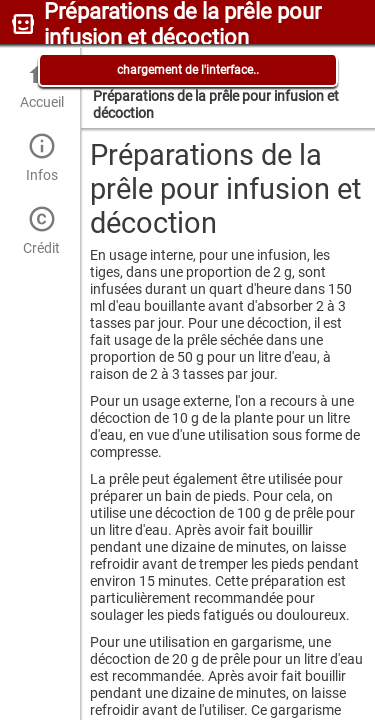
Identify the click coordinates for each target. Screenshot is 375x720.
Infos (41, 157)
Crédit (41, 230)
